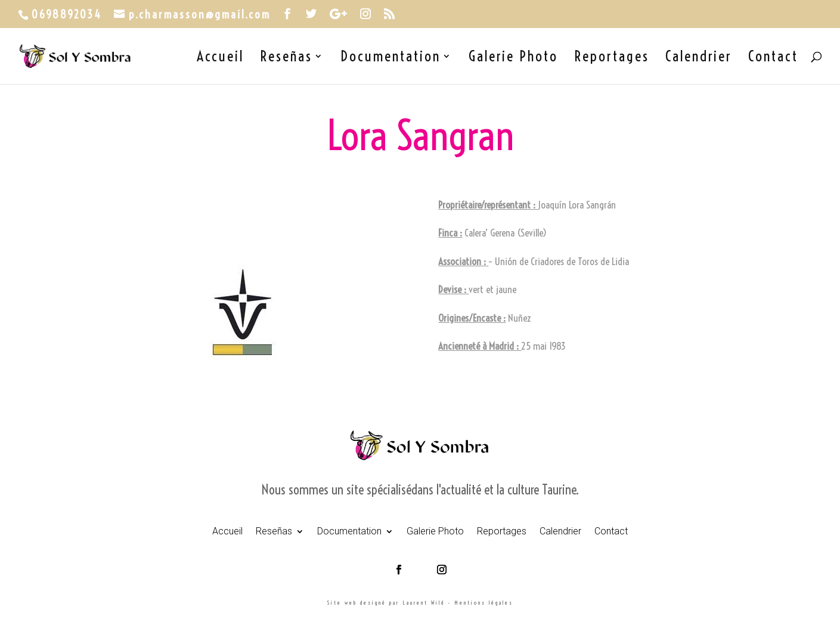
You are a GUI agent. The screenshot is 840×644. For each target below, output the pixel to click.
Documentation (390, 58)
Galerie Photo (513, 58)
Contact (773, 58)
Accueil (220, 58)
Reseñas (286, 58)
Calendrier (699, 58)
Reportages (612, 58)
